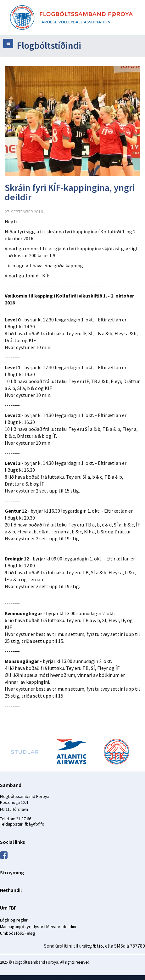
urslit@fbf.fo (91, 946)
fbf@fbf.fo (34, 824)
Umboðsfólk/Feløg (18, 933)
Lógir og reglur (14, 920)
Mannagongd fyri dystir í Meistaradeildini (38, 927)
